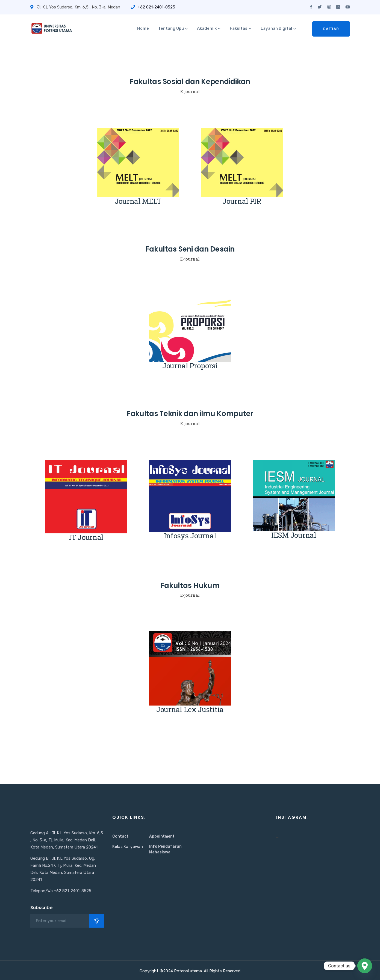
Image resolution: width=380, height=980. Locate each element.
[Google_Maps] (365, 966)
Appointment (162, 836)
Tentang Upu (171, 28)
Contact (120, 836)
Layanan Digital (276, 28)
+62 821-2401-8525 (153, 7)
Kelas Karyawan (128, 847)
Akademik (207, 28)
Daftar (331, 29)
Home (143, 28)
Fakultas (239, 28)
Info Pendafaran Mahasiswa (165, 849)
